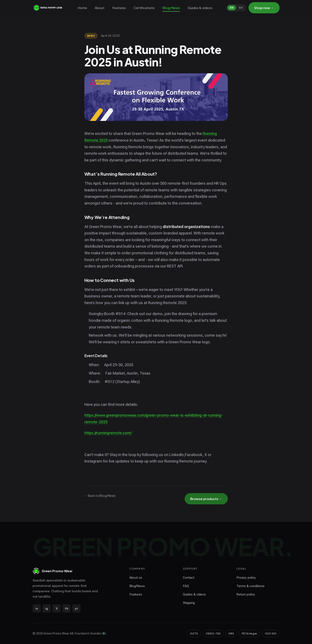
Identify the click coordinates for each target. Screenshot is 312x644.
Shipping (189, 603)
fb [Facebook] (67, 608)
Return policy (246, 594)
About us (136, 578)
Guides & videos (200, 8)
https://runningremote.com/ (108, 433)
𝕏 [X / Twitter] (57, 608)
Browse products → (206, 499)
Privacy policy (246, 578)
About (100, 8)
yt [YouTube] (76, 608)
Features (119, 8)
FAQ (186, 586)
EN (232, 8)
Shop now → (264, 8)
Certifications (144, 8)
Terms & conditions (250, 586)
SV (241, 8)
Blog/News (171, 8)
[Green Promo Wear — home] (48, 8)
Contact (189, 578)
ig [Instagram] (47, 608)
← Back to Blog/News (100, 496)
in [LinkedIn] (37, 608)
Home (82, 8)
